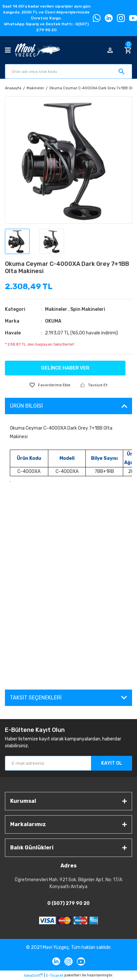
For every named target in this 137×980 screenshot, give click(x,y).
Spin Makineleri (88, 309)
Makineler (56, 309)
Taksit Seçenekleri (36, 698)
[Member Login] (110, 50)
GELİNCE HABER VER (65, 368)
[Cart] (128, 50)
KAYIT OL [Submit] (112, 763)
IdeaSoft (33, 975)
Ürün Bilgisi (26, 406)
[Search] (68, 71)
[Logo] (37, 50)
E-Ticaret (55, 975)
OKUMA (53, 321)
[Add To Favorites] (50, 385)
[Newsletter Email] (68, 763)
